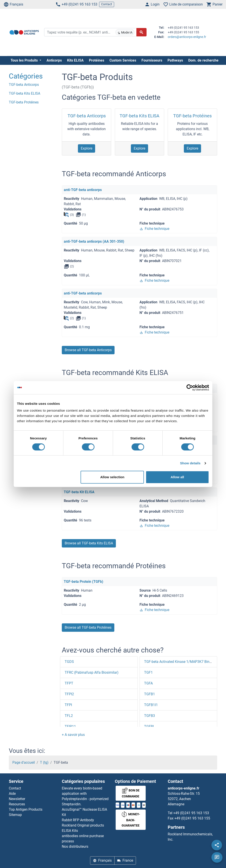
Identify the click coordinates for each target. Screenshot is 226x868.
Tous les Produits (25, 60)
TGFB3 (150, 716)
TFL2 (69, 716)
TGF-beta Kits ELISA (139, 116)
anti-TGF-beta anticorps (83, 190)
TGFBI (149, 726)
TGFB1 (150, 694)
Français (13, 4)
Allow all (177, 477)
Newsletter (17, 799)
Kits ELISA (75, 60)
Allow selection (112, 477)
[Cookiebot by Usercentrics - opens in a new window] (190, 388)
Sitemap (15, 815)
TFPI (68, 705)
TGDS (69, 662)
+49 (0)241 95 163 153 (76, 4)
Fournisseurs (152, 60)
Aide (12, 794)
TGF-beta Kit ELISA (79, 492)
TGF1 (148, 672)
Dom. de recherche (203, 60)
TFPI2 (69, 694)
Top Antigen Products (26, 809)
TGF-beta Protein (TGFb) (84, 582)
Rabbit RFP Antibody (78, 820)
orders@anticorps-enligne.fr (187, 37)
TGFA (148, 683)
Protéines (97, 60)
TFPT (69, 683)
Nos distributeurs (75, 846)
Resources (17, 804)
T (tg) (44, 762)
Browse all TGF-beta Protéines (88, 627)
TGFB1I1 (151, 705)
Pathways (175, 60)
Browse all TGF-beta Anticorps (88, 350)
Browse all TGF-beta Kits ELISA (89, 543)
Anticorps (54, 60)
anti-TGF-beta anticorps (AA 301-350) (94, 241)
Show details (190, 463)
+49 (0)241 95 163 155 (192, 818)
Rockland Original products (83, 825)
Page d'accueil (24, 762)
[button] (73, 735)
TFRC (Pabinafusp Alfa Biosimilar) (92, 672)
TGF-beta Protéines (192, 116)
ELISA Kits (70, 831)
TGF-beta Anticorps (87, 116)
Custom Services (123, 60)
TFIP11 (70, 726)
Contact (107, 4)
